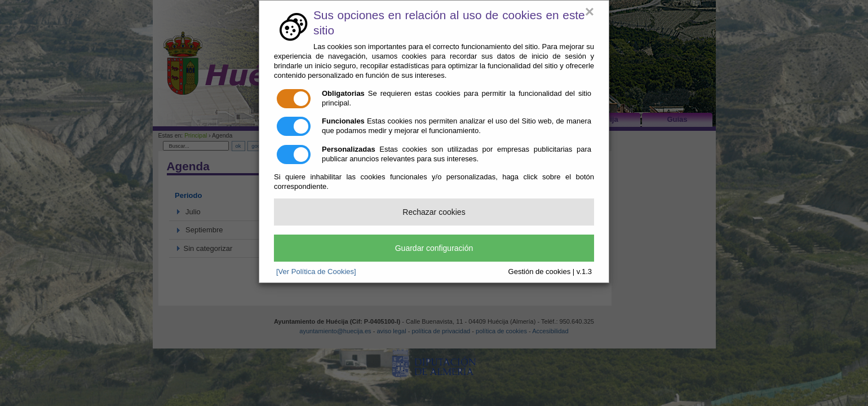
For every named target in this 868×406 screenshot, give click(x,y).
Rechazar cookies (434, 212)
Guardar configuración (434, 248)
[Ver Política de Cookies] (316, 272)
